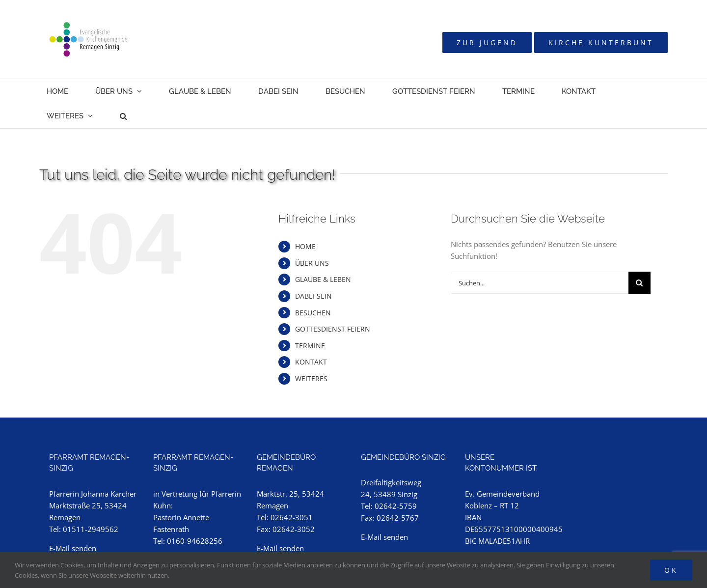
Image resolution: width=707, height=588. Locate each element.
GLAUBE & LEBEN (323, 279)
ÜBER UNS (312, 263)
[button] (123, 116)
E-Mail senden (73, 548)
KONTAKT (311, 362)
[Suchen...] (540, 283)
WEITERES (311, 378)
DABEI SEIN (313, 296)
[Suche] (639, 283)
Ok (671, 570)
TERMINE (310, 346)
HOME (305, 246)
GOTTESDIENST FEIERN (333, 329)
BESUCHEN (313, 313)
